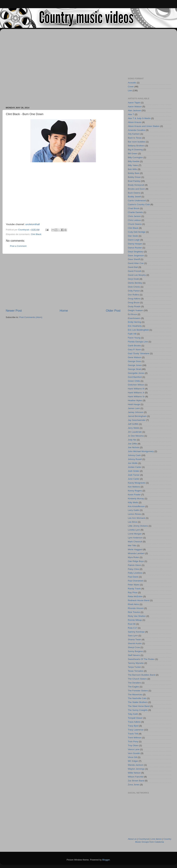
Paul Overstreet (136, 581)
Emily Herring (134, 322)
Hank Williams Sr (136, 397)
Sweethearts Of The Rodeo (141, 659)
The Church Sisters (137, 679)
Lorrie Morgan (135, 534)
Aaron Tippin (134, 103)
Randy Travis (134, 589)
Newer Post (14, 311)
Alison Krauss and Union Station (144, 126)
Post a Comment (18, 246)
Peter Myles (134, 585)
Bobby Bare (134, 173)
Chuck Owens (135, 224)
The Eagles (133, 687)
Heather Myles (135, 400)
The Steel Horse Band (139, 706)
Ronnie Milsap (135, 620)
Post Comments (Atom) (31, 317)
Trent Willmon (135, 738)
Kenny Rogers (135, 491)
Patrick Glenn (134, 565)
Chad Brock (134, 208)
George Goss (134, 361)
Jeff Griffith (133, 424)
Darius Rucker (135, 248)
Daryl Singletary (136, 252)
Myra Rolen (133, 557)
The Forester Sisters (138, 691)
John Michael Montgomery (141, 451)
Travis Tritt (133, 734)
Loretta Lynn (134, 530)
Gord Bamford (135, 377)
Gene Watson (135, 357)
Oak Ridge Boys (136, 561)
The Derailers (134, 683)
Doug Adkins (134, 299)
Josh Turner (134, 475)
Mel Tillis (132, 546)
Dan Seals (133, 236)
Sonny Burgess (135, 651)
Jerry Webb (133, 428)
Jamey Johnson (136, 412)
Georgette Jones (136, 373)
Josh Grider (134, 471)
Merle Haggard (135, 549)
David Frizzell (134, 271)
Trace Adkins (134, 722)
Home (64, 311)
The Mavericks (135, 695)
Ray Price (133, 593)
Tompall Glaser (135, 718)
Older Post (113, 311)
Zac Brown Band (136, 781)
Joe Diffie (132, 444)
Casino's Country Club (139, 204)
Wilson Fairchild (136, 777)
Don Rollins (133, 295)
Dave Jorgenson (136, 256)
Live (130, 90)
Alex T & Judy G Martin (139, 118)
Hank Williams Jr (136, 393)
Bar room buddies (137, 142)
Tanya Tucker (134, 667)
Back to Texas (135, 138)
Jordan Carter (135, 467)
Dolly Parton (134, 291)
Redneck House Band (139, 600)
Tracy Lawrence (136, 730)
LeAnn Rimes (134, 514)
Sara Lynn (133, 636)
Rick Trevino (134, 612)
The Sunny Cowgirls (138, 710)
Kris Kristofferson (136, 506)
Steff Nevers (134, 655)
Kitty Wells (133, 502)
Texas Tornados (136, 671)
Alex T (131, 114)
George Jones (135, 365)
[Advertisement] (35, 66)
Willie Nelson (134, 773)
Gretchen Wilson (136, 385)
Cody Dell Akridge (137, 232)
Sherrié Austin (135, 643)
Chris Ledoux (134, 220)
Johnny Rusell (135, 459)
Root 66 (132, 624)
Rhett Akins (133, 604)
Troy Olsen (133, 745)
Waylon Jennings (136, 769)
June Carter (134, 479)
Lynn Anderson (135, 538)
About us (132, 839)
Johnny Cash (134, 455)
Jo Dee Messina (136, 436)
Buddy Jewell (134, 197)
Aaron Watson (135, 107)
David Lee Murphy (137, 275)
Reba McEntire (135, 596)
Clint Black (36, 234)
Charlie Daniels (135, 212)
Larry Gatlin (134, 510)
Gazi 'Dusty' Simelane (139, 353)
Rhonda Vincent (136, 608)
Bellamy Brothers (136, 146)
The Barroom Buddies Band (142, 675)
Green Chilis (134, 381)
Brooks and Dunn (136, 189)
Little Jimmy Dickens (138, 526)
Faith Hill (132, 334)
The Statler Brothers (138, 702)
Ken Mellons (134, 487)
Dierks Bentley (135, 283)
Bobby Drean (134, 177)
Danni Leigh (134, 240)
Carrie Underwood (137, 201)
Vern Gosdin (134, 753)
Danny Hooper (135, 244)
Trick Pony (133, 742)
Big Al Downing (135, 150)
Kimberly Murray (136, 499)
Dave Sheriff (134, 259)
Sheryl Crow (134, 647)
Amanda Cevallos (137, 130)
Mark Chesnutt (135, 542)
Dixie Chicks (134, 287)
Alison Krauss (135, 122)
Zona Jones (134, 785)
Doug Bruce (134, 303)
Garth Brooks (134, 346)
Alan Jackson (134, 110)
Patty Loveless (135, 573)
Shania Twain (134, 639)
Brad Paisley (134, 181)
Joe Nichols (134, 447)
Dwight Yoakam (135, 310)
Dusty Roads (134, 306)
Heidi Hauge (134, 404)
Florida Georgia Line (138, 342)
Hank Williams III (136, 389)
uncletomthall (32, 224)
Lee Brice (133, 522)
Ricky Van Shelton (137, 616)
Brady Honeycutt (136, 185)
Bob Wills (132, 169)
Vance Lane (134, 749)
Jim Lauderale (135, 432)
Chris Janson (134, 216)
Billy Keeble (134, 161)
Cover (131, 87)
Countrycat (144, 839)
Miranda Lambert (136, 553)
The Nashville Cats (137, 698)
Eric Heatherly (135, 326)
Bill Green (133, 154)
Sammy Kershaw (136, 632)
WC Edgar (133, 761)
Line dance (156, 839)
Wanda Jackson (136, 765)
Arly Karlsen (134, 134)
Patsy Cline (133, 569)
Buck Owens (134, 193)
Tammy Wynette (136, 663)
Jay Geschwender (137, 420)
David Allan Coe (136, 263)
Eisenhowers (134, 318)
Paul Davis (133, 577)
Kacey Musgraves (137, 483)
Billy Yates (133, 165)
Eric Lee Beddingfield (138, 330)
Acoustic (132, 83)
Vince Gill (133, 757)
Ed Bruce (132, 314)
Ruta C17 (133, 628)
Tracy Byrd (133, 726)
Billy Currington (135, 157)
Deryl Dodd (133, 279)
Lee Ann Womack (137, 518)
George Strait (134, 369)
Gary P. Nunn (134, 350)
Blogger (106, 860)
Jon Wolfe (133, 463)
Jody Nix (132, 440)
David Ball (133, 267)
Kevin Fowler (134, 495)
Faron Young (134, 338)
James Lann (134, 408)
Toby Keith (133, 714)
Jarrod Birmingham (137, 416)
